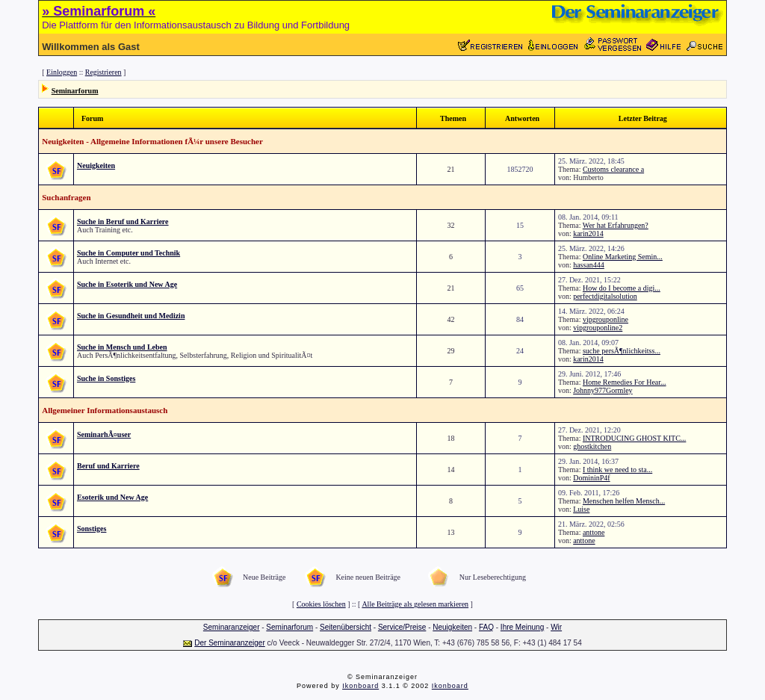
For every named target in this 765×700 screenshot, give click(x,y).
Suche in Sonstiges (106, 378)
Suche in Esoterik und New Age (127, 284)
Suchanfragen (66, 197)
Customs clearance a (613, 169)
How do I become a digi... (622, 288)
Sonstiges (92, 529)
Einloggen (62, 72)
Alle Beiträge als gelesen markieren (415, 604)
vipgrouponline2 (598, 328)
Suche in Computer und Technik (128, 253)
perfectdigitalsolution (605, 296)
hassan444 (589, 265)
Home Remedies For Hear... (625, 382)
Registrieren (103, 72)
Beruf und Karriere (108, 466)
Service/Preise (402, 627)
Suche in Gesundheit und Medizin (131, 316)
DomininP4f (591, 478)
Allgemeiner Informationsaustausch (105, 410)
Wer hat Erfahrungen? (616, 225)
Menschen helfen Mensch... (624, 501)
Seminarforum (75, 91)
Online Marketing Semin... (623, 257)
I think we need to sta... (617, 470)
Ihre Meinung (522, 627)
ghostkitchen (592, 446)
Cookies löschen (321, 604)
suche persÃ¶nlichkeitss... (622, 351)
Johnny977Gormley (603, 390)
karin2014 (588, 233)
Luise (581, 509)
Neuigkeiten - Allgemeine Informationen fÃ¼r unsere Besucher (152, 141)
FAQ (486, 627)
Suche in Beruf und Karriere (123, 222)
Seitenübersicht (346, 627)
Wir (556, 627)
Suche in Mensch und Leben (122, 347)
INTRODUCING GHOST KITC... (634, 438)
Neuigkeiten (96, 165)
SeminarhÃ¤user (104, 434)
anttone (594, 532)
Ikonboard (360, 686)
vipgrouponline (606, 319)
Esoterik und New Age (112, 497)
